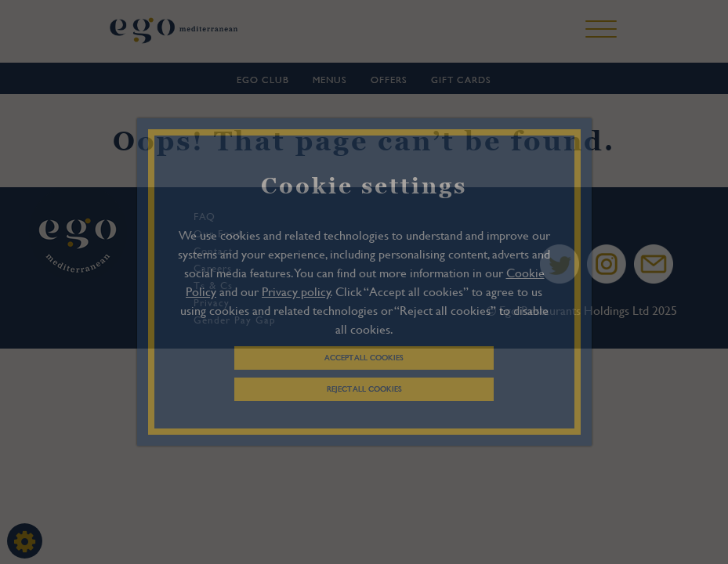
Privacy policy (296, 291)
